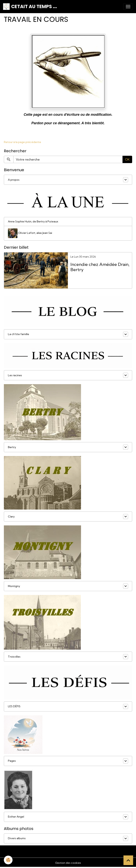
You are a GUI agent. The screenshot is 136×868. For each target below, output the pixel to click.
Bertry (12, 447)
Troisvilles (14, 657)
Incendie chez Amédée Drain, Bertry (100, 267)
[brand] (30, 7)
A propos (14, 180)
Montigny (14, 586)
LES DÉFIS (14, 706)
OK (127, 159)
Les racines (15, 375)
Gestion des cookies (68, 863)
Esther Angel (16, 817)
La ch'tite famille (19, 334)
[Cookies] (8, 860)
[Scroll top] (128, 860)
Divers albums (17, 838)
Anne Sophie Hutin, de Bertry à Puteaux (33, 221)
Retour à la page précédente (22, 142)
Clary (11, 517)
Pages (12, 761)
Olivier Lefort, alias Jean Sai (30, 233)
